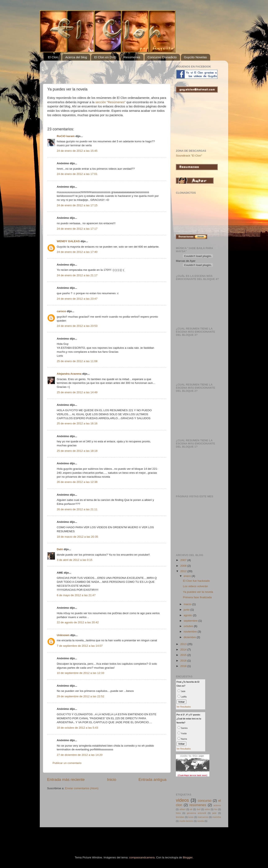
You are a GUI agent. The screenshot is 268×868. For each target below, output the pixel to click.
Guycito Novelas (195, 57)
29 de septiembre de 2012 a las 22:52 (81, 696)
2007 (184, 560)
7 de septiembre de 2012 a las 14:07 (80, 646)
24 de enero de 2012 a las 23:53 (77, 326)
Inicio (112, 780)
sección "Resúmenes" (111, 102)
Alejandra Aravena (69, 374)
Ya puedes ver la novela (198, 592)
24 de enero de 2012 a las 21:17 (77, 275)
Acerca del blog (76, 57)
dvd (198, 809)
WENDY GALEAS (68, 241)
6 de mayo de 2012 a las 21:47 (76, 595)
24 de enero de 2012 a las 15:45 (77, 151)
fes (216, 809)
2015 (184, 655)
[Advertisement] (96, 70)
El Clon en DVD (105, 57)
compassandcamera (142, 857)
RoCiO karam (66, 136)
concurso (205, 801)
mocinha (217, 817)
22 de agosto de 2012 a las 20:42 (78, 622)
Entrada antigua (153, 780)
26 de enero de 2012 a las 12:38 (77, 482)
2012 (184, 571)
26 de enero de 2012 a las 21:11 (77, 509)
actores (217, 805)
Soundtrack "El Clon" (189, 156)
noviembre (191, 632)
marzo (188, 604)
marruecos (203, 817)
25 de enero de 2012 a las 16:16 (77, 423)
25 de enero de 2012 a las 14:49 (77, 392)
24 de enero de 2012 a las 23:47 (77, 299)
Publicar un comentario (67, 763)
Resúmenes (132, 57)
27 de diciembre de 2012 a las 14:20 (80, 755)
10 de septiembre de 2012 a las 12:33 (81, 673)
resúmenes (198, 805)
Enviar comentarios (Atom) (82, 788)
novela (201, 821)
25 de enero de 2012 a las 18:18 (77, 451)
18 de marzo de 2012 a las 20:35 (77, 537)
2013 (184, 644)
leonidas (180, 817)
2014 (184, 650)
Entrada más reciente (66, 780)
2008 (184, 566)
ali (191, 809)
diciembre (190, 637)
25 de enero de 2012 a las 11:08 (77, 361)
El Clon (53, 57)
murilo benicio (186, 821)
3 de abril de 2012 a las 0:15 (75, 560)
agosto (188, 615)
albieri (182, 809)
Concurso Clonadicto (162, 57)
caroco (61, 311)
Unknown (63, 635)
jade (214, 813)
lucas (191, 817)
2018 (184, 666)
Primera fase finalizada (197, 597)
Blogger (188, 857)
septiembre (191, 621)
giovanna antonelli (196, 813)
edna (207, 809)
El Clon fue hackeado (196, 581)
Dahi (60, 549)
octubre (189, 626)
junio (187, 610)
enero (188, 576)
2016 (184, 661)
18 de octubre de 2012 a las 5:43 (77, 728)
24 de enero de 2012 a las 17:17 (77, 229)
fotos (178, 813)
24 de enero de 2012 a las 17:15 (77, 205)
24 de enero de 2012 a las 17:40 (77, 252)
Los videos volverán (195, 586)
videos (182, 800)
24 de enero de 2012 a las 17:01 (77, 174)
